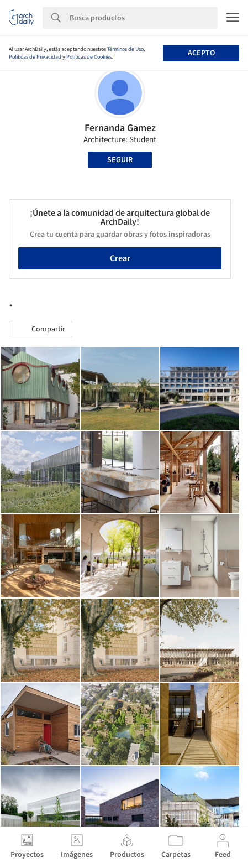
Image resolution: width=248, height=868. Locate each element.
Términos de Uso (125, 49)
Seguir (120, 160)
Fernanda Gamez (120, 128)
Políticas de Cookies (89, 57)
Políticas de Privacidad (35, 57)
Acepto (201, 53)
